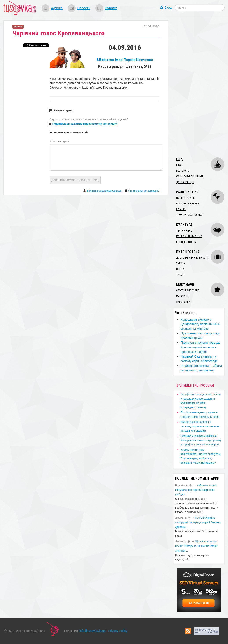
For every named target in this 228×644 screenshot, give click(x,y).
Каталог (111, 8)
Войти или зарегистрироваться (104, 191)
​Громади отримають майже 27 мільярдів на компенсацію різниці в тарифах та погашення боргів (201, 440)
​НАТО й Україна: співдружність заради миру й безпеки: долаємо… (198, 522)
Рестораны (183, 171)
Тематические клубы (189, 215)
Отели (180, 269)
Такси (180, 275)
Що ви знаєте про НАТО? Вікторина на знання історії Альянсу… (196, 546)
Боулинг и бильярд (188, 204)
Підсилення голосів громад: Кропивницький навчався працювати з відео (200, 347)
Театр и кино (184, 231)
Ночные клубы (186, 198)
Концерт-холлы (186, 242)
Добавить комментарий (75, 180)
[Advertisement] (200, 86)
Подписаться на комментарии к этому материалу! (85, 124)
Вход (168, 7)
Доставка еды (185, 182)
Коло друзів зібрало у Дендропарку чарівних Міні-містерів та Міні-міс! (200, 324)
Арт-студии (183, 302)
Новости (84, 8)
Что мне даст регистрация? (144, 191)
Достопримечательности (192, 258)
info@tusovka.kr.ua (93, 631)
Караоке (181, 209)
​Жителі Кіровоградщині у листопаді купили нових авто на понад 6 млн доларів (200, 426)
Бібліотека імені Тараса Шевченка (125, 60)
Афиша (57, 8)
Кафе (179, 165)
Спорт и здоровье (187, 290)
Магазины (182, 296)
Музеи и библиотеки (189, 236)
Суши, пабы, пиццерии (189, 177)
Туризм (181, 263)
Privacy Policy (118, 631)
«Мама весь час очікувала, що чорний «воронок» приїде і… (196, 490)
